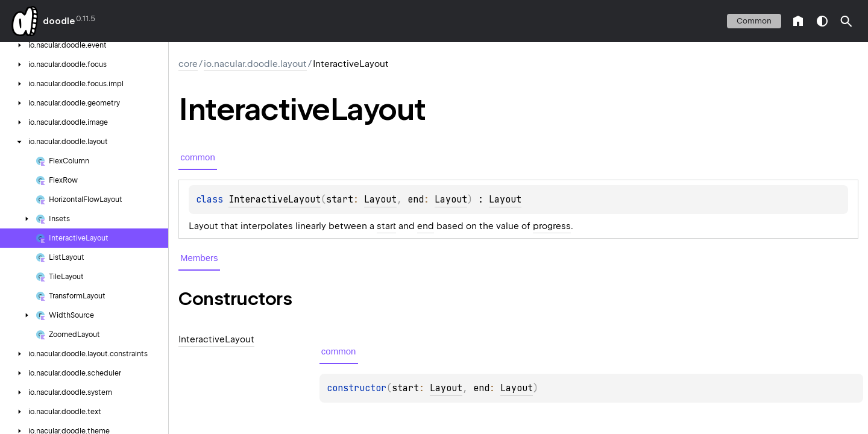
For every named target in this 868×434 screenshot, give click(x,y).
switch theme (822, 21)
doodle (58, 21)
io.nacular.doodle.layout (255, 64)
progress (552, 226)
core (188, 64)
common (754, 21)
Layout (380, 200)
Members (199, 258)
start (386, 226)
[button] (846, 21)
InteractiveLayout (275, 200)
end (426, 226)
